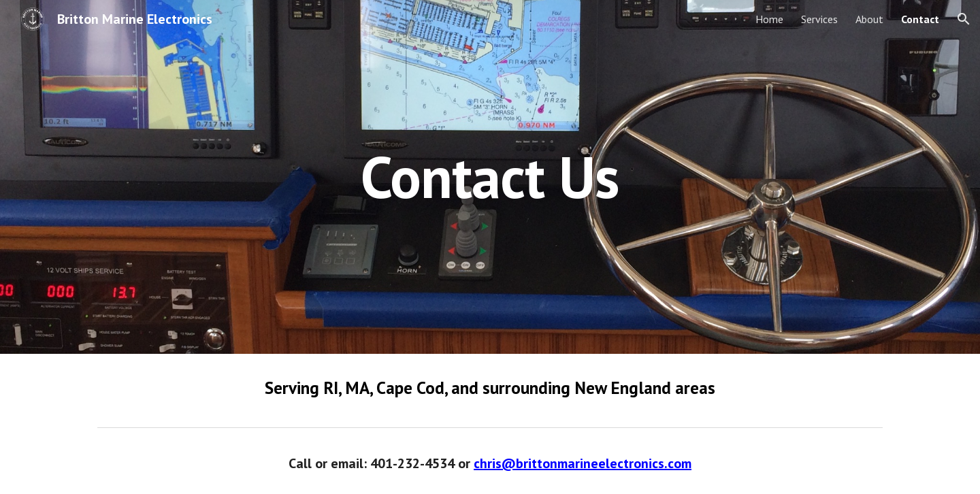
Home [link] (769, 19)
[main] (490, 177)
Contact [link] (920, 19)
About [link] (869, 19)
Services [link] (819, 19)
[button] (964, 19)
